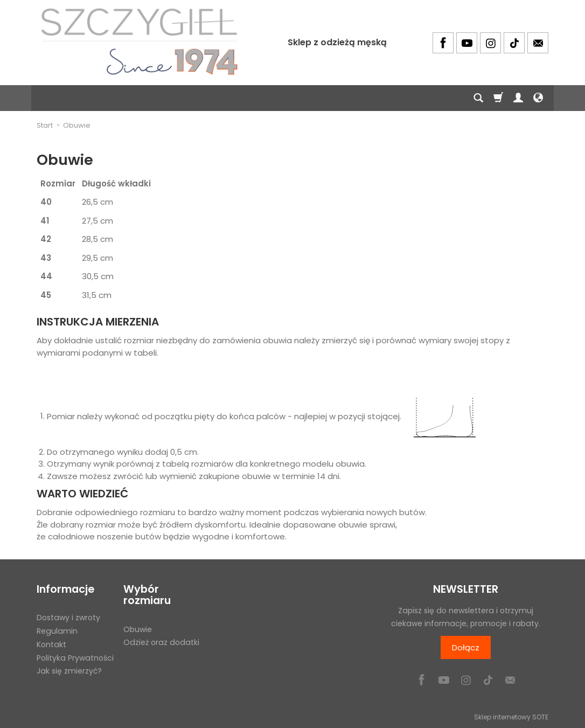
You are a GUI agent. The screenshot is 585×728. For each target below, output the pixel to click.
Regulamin (57, 631)
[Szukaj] (478, 98)
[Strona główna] (139, 41)
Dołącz (466, 647)
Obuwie (138, 629)
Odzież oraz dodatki (161, 642)
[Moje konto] (518, 98)
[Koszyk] (498, 98)
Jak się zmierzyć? (69, 671)
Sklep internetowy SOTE (511, 717)
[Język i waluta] (538, 98)
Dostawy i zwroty (68, 618)
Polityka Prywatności (75, 658)
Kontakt (51, 644)
